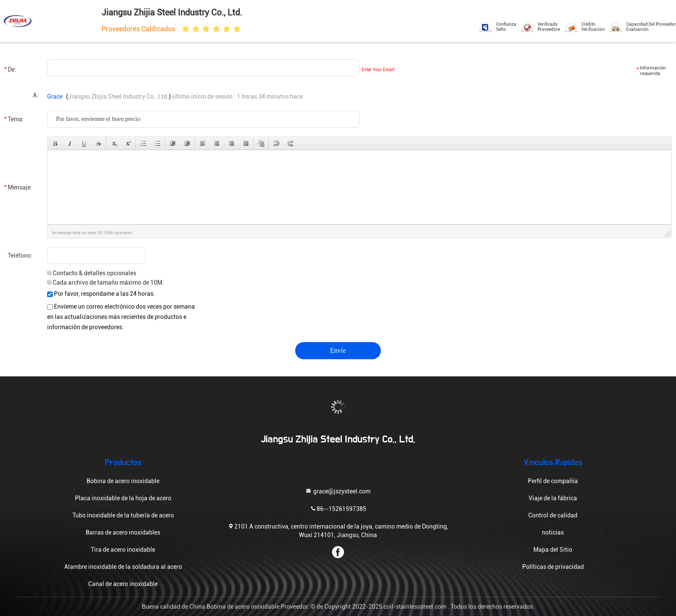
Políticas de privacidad (553, 567)
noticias (553, 532)
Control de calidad (553, 515)
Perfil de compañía (553, 481)
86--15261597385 (338, 509)
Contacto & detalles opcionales (92, 273)
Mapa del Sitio (553, 550)
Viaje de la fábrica (553, 498)
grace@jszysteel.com (338, 491)
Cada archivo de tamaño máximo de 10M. (106, 282)
